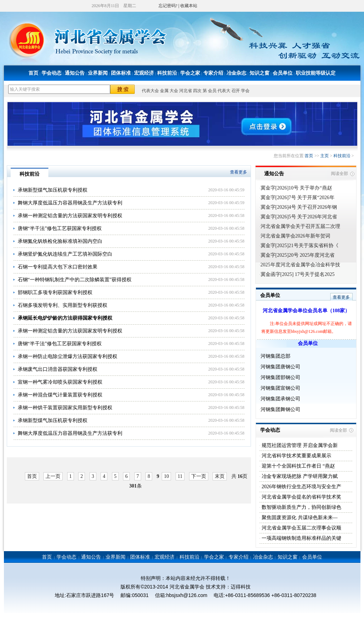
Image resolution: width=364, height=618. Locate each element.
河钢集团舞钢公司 (280, 409)
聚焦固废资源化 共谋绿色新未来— (299, 518)
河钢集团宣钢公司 (280, 388)
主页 (325, 156)
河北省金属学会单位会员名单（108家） (306, 311)
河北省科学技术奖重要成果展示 (296, 456)
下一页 (199, 476)
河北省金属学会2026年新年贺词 (295, 236)
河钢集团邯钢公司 (280, 377)
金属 (164, 91)
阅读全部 (339, 174)
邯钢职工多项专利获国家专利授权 (55, 292)
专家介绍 (213, 73)
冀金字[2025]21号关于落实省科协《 (299, 246)
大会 (174, 91)
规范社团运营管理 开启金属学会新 (299, 445)
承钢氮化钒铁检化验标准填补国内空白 (60, 241)
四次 (197, 91)
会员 (212, 91)
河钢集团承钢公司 (280, 399)
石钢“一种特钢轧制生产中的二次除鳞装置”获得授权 (75, 280)
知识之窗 (259, 73)
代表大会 (150, 91)
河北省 (186, 91)
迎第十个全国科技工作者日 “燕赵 (298, 466)
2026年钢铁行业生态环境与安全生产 (301, 487)
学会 (245, 91)
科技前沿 (167, 73)
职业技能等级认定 (316, 73)
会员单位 (283, 73)
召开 (236, 91)
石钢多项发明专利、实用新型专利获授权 (63, 305)
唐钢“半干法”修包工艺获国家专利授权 (60, 228)
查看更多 (239, 172)
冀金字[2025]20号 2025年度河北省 (298, 255)
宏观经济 (144, 73)
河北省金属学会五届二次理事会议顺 (301, 528)
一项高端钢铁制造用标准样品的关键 (301, 538)
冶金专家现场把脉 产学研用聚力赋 (299, 476)
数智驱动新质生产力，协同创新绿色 (301, 507)
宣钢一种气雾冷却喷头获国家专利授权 (60, 382)
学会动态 (52, 73)
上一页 (53, 476)
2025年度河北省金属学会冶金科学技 (300, 265)
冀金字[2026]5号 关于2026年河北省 (299, 217)
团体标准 (121, 73)
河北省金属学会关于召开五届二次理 (300, 226)
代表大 (224, 91)
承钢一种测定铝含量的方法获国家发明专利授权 (70, 216)
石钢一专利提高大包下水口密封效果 (58, 267)
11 (180, 476)
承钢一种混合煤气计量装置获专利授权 (60, 395)
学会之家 (190, 73)
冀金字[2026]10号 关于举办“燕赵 (296, 188)
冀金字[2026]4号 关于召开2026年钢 (299, 207)
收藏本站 (189, 6)
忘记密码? (168, 6)
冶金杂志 (236, 73)
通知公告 (75, 73)
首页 (33, 73)
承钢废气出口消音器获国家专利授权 (58, 369)
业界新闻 (98, 73)
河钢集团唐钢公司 (280, 367)
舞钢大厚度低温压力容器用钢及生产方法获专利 (70, 203)
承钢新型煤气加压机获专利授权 (53, 190)
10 (166, 476)
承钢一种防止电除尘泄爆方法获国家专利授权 (68, 356)
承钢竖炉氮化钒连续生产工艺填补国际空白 (65, 254)
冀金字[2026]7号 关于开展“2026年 (298, 198)
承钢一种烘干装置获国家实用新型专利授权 (65, 408)
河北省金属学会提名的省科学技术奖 (301, 497)
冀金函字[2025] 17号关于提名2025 (298, 274)
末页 (220, 476)
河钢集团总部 (275, 356)
